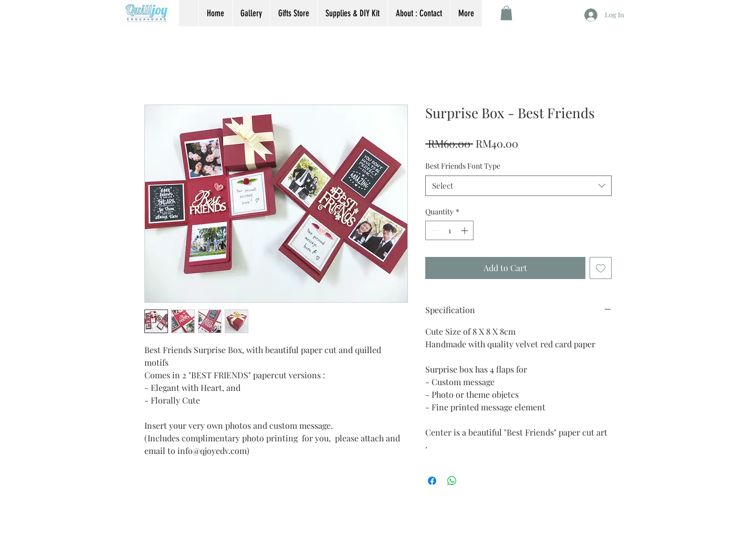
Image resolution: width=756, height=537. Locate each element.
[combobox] (518, 186)
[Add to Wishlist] (601, 268)
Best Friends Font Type (463, 166)
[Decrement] (433, 230)
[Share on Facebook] (432, 481)
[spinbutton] (449, 230)
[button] (506, 13)
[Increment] (465, 230)
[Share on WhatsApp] (452, 481)
